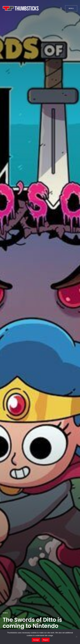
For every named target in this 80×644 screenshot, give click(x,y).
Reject (46, 640)
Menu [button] (71, 8)
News (5, 613)
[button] (61, 8)
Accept (36, 640)
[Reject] (77, 637)
